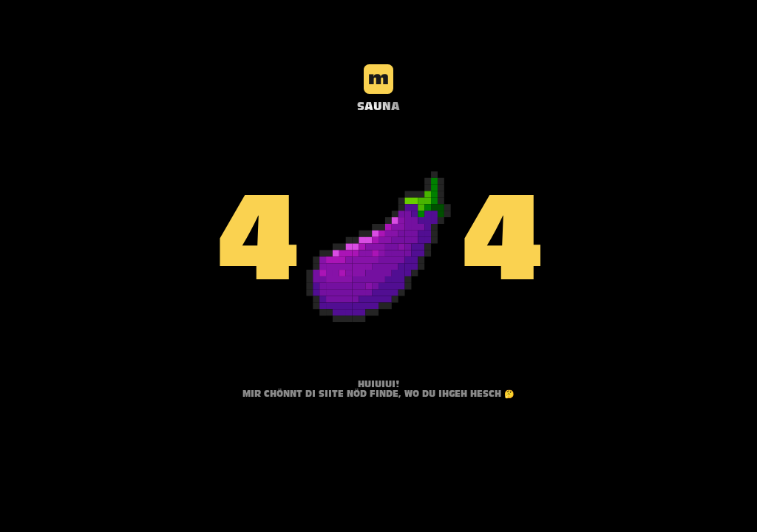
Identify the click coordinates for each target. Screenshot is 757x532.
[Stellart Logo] (378, 85)
